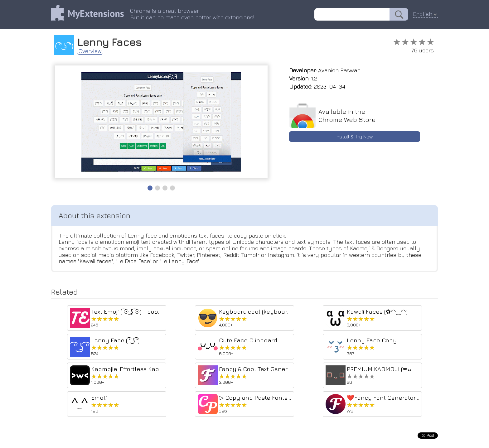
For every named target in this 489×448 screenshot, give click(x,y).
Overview (90, 51)
